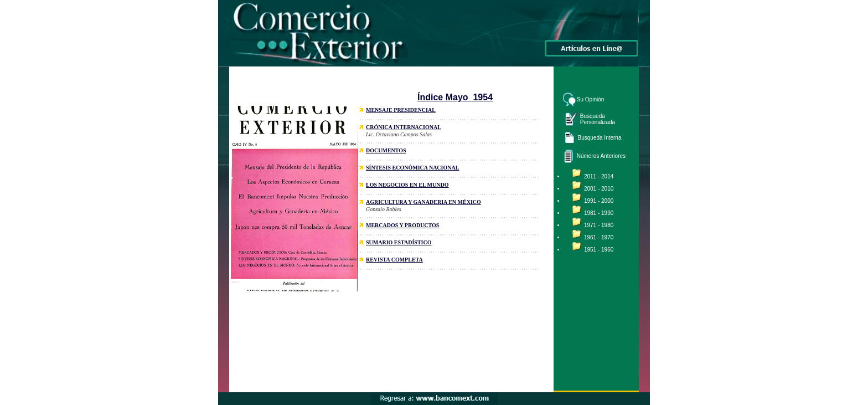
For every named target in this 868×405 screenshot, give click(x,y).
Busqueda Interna (600, 138)
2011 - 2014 (599, 176)
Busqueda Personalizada (598, 119)
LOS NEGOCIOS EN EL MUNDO (407, 185)
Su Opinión (590, 99)
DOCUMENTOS (386, 150)
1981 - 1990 (599, 213)
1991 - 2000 (599, 201)
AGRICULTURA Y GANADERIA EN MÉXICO (423, 202)
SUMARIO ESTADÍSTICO (399, 242)
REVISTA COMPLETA (394, 260)
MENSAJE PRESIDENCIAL (401, 110)
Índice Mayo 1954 (455, 97)
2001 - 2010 (599, 189)
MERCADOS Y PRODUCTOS (402, 225)
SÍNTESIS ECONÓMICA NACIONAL (412, 168)
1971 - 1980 (599, 225)
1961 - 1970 (599, 237)
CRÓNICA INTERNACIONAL (404, 127)
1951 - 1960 (599, 250)
